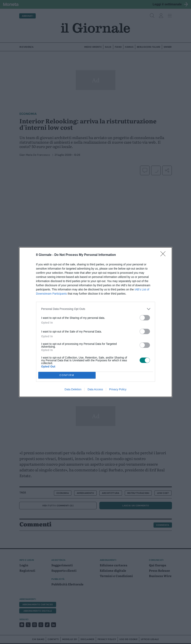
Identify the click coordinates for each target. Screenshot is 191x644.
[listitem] (96, 309)
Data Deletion (73, 389)
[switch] (145, 318)
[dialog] (96, 322)
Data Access (95, 389)
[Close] (164, 255)
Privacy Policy (118, 389)
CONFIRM (67, 375)
